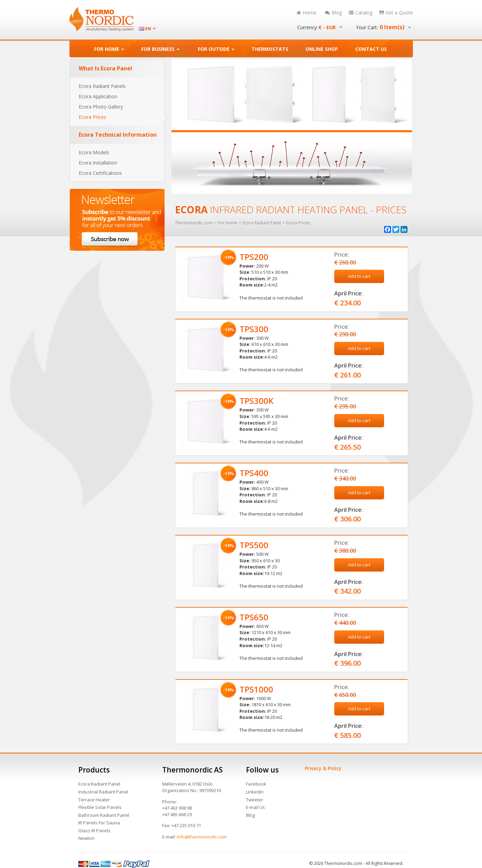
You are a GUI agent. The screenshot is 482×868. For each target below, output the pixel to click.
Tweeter (255, 800)
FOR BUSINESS (160, 49)
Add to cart (359, 276)
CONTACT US (371, 49)
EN (148, 29)
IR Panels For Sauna (99, 823)
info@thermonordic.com (202, 837)
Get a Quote (396, 13)
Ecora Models (94, 152)
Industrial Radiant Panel (103, 792)
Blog (333, 13)
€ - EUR (327, 27)
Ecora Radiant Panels (102, 86)
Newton (86, 838)
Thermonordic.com (194, 223)
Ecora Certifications (100, 173)
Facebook (256, 784)
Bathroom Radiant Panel (104, 815)
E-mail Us (255, 807)
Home (306, 13)
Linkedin (255, 792)
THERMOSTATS (270, 49)
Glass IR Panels (94, 831)
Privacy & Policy (323, 768)
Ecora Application (98, 96)
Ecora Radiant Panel (99, 784)
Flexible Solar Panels (100, 807)
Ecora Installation (98, 163)
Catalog (361, 13)
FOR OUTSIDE (216, 49)
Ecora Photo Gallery (101, 107)
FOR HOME (109, 49)
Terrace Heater (94, 800)
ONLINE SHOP (322, 49)
